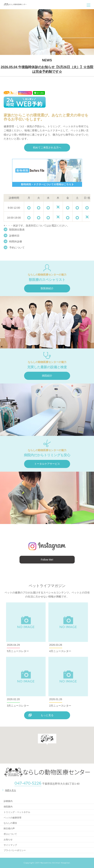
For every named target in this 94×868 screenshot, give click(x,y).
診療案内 (8, 801)
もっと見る (47, 715)
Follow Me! (47, 560)
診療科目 (14, 236)
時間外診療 (16, 242)
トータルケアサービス (47, 464)
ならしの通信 (10, 823)
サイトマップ (10, 845)
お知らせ (8, 840)
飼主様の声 (9, 829)
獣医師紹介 (47, 288)
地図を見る (10, 790)
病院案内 (8, 807)
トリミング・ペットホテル (17, 812)
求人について (10, 834)
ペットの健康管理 (13, 818)
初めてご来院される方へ (47, 147)
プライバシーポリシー (15, 850)
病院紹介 (47, 376)
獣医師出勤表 (17, 230)
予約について (17, 248)
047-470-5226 (28, 783)
